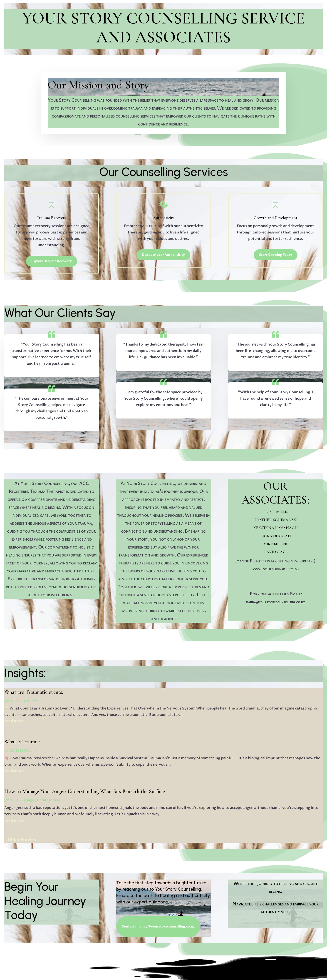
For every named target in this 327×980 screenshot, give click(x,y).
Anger (30, 800)
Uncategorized (49, 800)
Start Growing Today (276, 255)
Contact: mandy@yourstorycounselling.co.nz (158, 926)
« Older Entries (20, 840)
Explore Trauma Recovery (52, 261)
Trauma (31, 701)
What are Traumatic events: (34, 692)
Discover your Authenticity (163, 255)
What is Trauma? (22, 742)
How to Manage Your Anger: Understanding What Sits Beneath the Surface (85, 791)
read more (14, 721)
